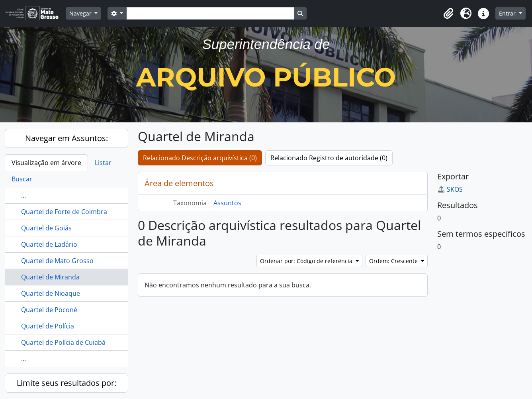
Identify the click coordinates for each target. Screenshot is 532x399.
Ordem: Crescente (394, 261)
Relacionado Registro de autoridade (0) (329, 158)
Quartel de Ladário (49, 244)
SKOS (450, 189)
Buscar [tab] (22, 179)
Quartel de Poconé (49, 310)
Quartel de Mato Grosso (57, 261)
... (23, 195)
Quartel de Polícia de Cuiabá (63, 342)
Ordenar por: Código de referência (307, 261)
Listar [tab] (103, 163)
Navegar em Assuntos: (66, 138)
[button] (448, 14)
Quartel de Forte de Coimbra (64, 212)
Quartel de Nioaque (51, 293)
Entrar (508, 13)
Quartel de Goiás (46, 228)
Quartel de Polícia (48, 326)
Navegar (81, 13)
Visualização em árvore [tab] (46, 163)
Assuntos (227, 203)
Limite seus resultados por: (66, 383)
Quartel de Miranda (50, 277)
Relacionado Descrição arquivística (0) (200, 158)
